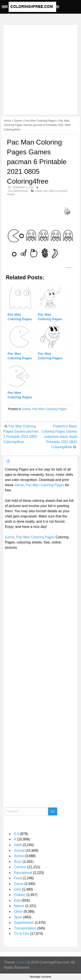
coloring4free (18, 191)
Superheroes (24, 923)
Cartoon (20, 867)
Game (18, 121)
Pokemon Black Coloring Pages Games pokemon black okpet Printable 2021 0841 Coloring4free (59, 437)
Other (18, 912)
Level (21, 962)
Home (7, 121)
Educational (23, 873)
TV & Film (22, 934)
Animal (19, 851)
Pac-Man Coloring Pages (40, 121)
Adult (18, 845)
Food (18, 878)
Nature (19, 906)
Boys (18, 862)
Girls (18, 889)
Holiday (20, 895)
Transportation (25, 928)
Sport (18, 917)
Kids (17, 900)
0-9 (17, 834)
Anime (19, 856)
